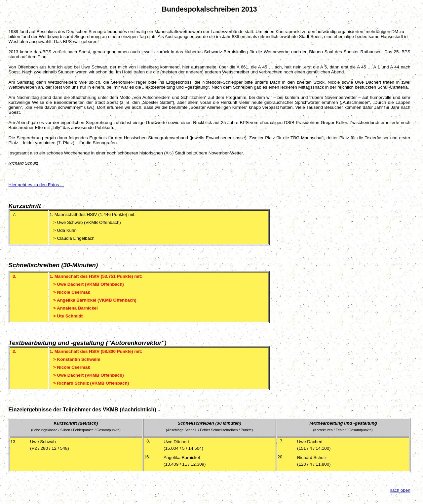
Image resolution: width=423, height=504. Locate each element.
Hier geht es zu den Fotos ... (36, 185)
